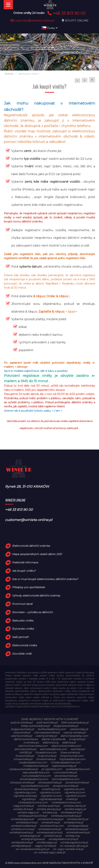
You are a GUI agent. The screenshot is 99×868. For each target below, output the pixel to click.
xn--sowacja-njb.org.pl (74, 846)
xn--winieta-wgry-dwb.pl (49, 852)
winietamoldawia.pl (23, 826)
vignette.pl (29, 799)
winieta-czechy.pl (74, 806)
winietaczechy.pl (77, 819)
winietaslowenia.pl (21, 832)
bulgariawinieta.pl (22, 729)
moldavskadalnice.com (65, 763)
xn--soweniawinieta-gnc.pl (32, 849)
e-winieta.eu (31, 743)
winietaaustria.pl (71, 812)
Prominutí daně (22, 604)
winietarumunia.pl (23, 829)
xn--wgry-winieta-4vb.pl (68, 849)
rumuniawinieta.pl (65, 773)
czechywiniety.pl (46, 736)
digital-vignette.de (53, 739)
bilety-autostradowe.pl (35, 726)
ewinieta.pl (78, 749)
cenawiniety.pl (79, 729)
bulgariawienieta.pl (66, 726)
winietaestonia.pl (27, 822)
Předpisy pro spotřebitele (28, 587)
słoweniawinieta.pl (26, 789)
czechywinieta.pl (21, 736)
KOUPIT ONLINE (77, 20)
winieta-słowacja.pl (49, 809)
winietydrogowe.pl (33, 839)
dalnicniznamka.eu (26, 739)
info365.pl (25, 753)
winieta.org (50, 812)
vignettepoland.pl (51, 799)
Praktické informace (25, 562)
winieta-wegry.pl (75, 809)
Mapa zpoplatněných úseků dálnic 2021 (37, 554)
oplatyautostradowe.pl (23, 769)
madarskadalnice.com (33, 763)
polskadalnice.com (78, 769)
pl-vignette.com (52, 769)
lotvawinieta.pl (23, 759)
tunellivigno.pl (51, 789)
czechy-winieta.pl (74, 733)
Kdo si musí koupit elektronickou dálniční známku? (45, 579)
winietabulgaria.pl (22, 819)
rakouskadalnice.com (36, 773)
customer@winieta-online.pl (33, 20)
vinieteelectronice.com (66, 802)
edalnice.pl (69, 743)
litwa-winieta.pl (70, 753)
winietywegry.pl (47, 842)
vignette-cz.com (50, 792)
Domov (9, 74)
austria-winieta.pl (21, 723)
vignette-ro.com (51, 796)
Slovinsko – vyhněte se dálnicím (33, 612)
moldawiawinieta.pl (35, 766)
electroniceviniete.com (66, 746)
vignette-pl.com (75, 792)
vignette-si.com (76, 796)
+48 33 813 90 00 (66, 13)
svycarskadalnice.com (35, 786)
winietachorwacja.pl (50, 819)
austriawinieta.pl (47, 723)
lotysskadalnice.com (72, 759)
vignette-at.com (74, 789)
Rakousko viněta (23, 621)
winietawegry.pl (30, 836)
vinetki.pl (71, 799)
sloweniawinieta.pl (77, 782)
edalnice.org (50, 743)
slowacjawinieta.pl (50, 782)
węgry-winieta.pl (45, 846)
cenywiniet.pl (22, 733)
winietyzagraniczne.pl (74, 842)
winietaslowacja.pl (76, 829)
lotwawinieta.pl (46, 759)
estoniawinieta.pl (25, 749)
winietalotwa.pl (73, 822)
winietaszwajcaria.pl (49, 832)
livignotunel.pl (47, 756)
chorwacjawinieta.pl (47, 733)
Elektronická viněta (24, 645)
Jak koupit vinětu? (24, 571)
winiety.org (72, 836)
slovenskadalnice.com (34, 779)
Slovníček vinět (22, 654)
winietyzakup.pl (21, 846)
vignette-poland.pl (25, 796)
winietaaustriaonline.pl (33, 816)
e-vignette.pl (77, 739)
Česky (49, 28)
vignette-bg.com (25, 792)
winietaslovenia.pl (49, 829)
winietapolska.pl (78, 826)
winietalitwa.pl (51, 822)
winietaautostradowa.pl (66, 816)
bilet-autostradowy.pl (75, 723)
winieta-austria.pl (49, 806)
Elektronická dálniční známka (31, 546)
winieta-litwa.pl (23, 809)
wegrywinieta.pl (24, 806)
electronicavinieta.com (33, 746)
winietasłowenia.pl (78, 832)
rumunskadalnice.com (36, 776)
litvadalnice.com (46, 753)
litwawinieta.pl (25, 756)
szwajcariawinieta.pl (65, 786)
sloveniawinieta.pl (66, 776)
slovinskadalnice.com (65, 779)
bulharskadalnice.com (52, 729)
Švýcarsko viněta (23, 629)
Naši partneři (20, 637)
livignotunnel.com (72, 756)
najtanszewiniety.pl (64, 766)
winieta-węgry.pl (28, 812)
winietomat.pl (53, 836)
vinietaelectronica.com (33, 802)
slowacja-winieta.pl (22, 782)
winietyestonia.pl (22, 842)
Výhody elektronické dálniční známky (36, 596)
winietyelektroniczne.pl (63, 839)
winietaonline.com (52, 826)
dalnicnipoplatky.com (74, 736)
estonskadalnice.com (53, 749)
